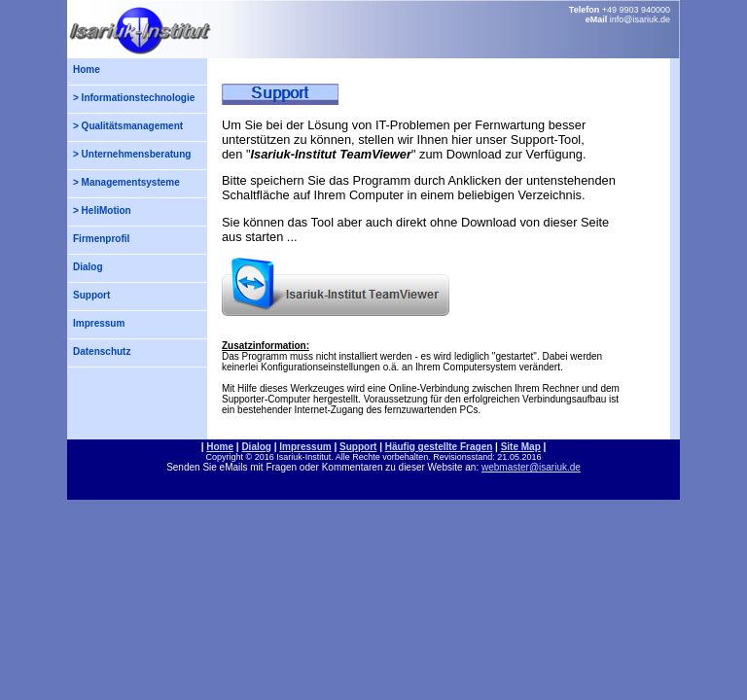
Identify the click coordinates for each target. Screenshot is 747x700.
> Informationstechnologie (134, 98)
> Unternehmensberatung (132, 154)
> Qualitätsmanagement (128, 126)
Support (91, 295)
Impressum (99, 323)
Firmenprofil (101, 239)
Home (87, 70)
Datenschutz (102, 351)
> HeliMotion (102, 210)
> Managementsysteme (126, 182)
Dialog (88, 267)
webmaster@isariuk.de (531, 467)
